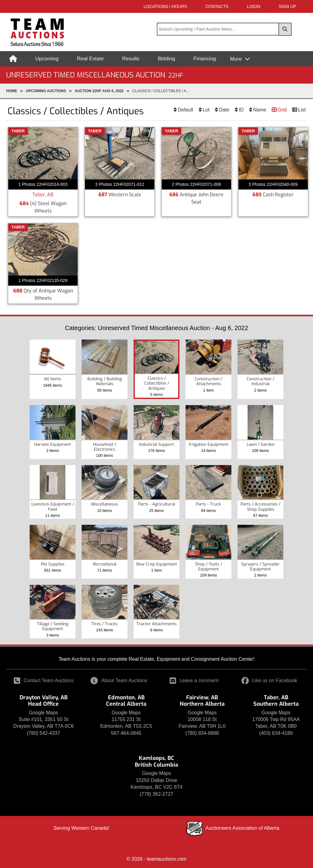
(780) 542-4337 (44, 733)
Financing (205, 59)
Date (224, 110)
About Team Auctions (119, 680)
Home (12, 91)
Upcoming (47, 59)
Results (131, 59)
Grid (282, 110)
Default (185, 110)
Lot (206, 110)
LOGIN (254, 6)
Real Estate (90, 59)
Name (260, 110)
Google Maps (44, 713)
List (302, 110)
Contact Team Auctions (44, 680)
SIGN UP (287, 6)
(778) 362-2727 (156, 794)
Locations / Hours (165, 6)
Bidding (166, 59)
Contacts (217, 6)
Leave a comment (194, 680)
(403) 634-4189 (276, 733)
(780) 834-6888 (202, 733)
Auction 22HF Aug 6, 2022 (99, 91)
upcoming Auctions (46, 91)
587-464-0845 (126, 733)
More (237, 59)
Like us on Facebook (269, 680)
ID (241, 110)
